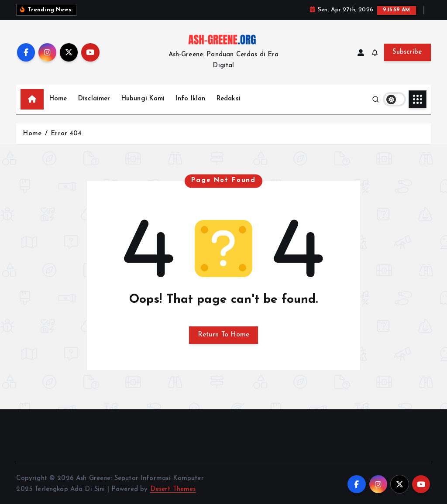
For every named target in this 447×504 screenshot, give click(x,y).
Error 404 (66, 134)
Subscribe (407, 52)
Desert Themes (173, 489)
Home (58, 99)
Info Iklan (191, 99)
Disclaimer (94, 99)
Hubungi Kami (143, 99)
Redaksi (229, 99)
